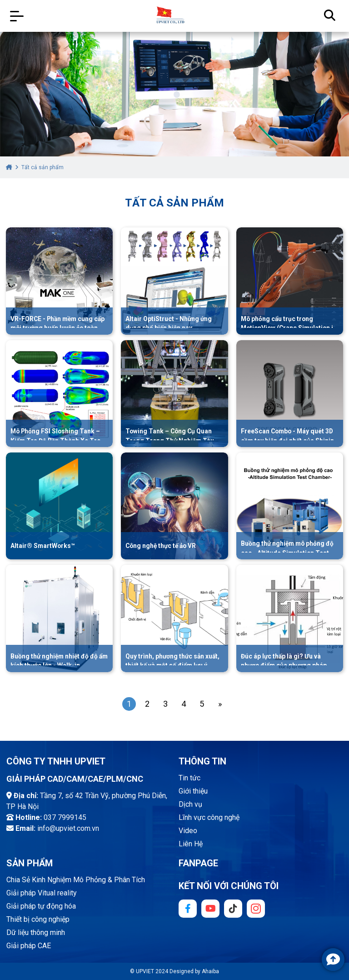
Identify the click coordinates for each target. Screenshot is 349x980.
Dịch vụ (190, 804)
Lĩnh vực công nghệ (209, 817)
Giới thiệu (193, 791)
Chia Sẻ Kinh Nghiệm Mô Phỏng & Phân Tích (76, 880)
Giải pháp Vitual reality (42, 893)
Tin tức (189, 778)
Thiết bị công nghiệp (38, 919)
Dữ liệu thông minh (36, 932)
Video (188, 831)
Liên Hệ (191, 844)
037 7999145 (65, 817)
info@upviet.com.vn (68, 828)
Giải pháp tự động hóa (41, 906)
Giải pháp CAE (29, 946)
